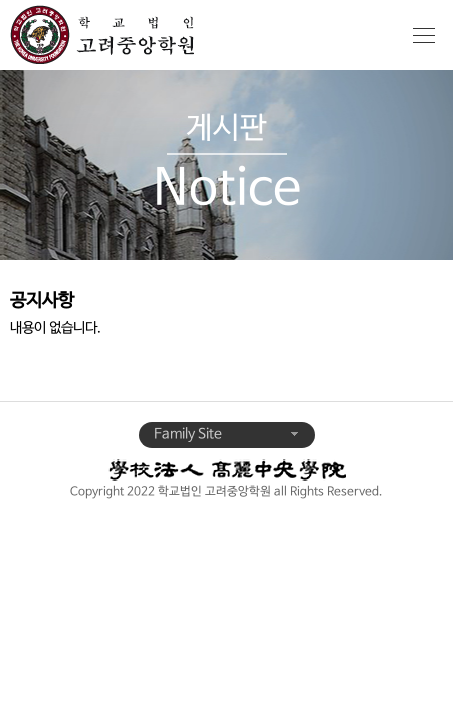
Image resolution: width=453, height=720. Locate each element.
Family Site (227, 434)
